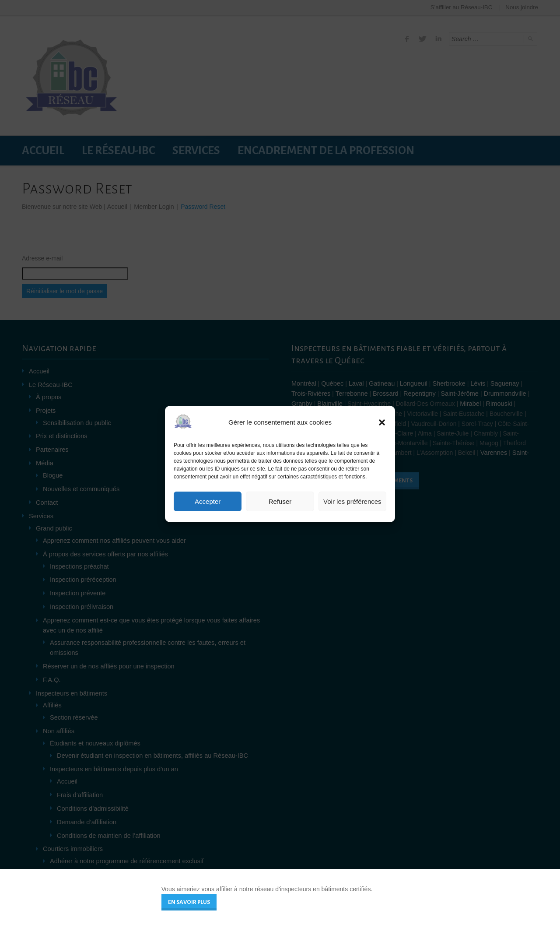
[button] (382, 422)
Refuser (280, 501)
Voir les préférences (352, 501)
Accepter (208, 501)
